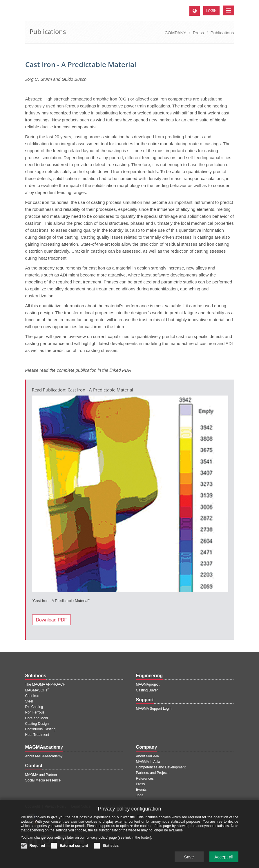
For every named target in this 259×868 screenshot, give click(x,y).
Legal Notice (81, 806)
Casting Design (37, 724)
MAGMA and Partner (41, 775)
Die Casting (34, 707)
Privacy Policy (56, 806)
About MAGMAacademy (44, 756)
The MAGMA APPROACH (45, 684)
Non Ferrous (35, 712)
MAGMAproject (148, 684)
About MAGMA (148, 756)
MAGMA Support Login (154, 709)
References (145, 779)
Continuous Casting (40, 729)
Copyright (33, 806)
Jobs (140, 795)
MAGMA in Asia (148, 762)
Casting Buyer (147, 690)
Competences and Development (161, 767)
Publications (222, 33)
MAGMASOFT (37, 690)
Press (198, 33)
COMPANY (176, 33)
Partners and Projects (153, 773)
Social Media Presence (43, 780)
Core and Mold (37, 718)
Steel (29, 701)
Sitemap (102, 806)
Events (141, 790)
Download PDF (52, 620)
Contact (119, 806)
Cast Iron (32, 696)
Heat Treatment (37, 735)
